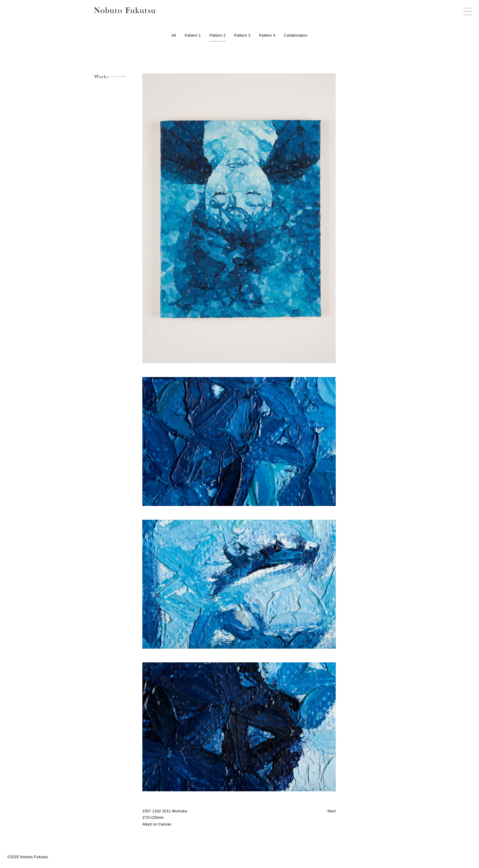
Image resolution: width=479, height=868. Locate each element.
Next (332, 811)
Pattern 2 (218, 36)
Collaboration (296, 36)
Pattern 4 (267, 36)
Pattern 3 (242, 36)
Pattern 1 (193, 36)
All (174, 36)
